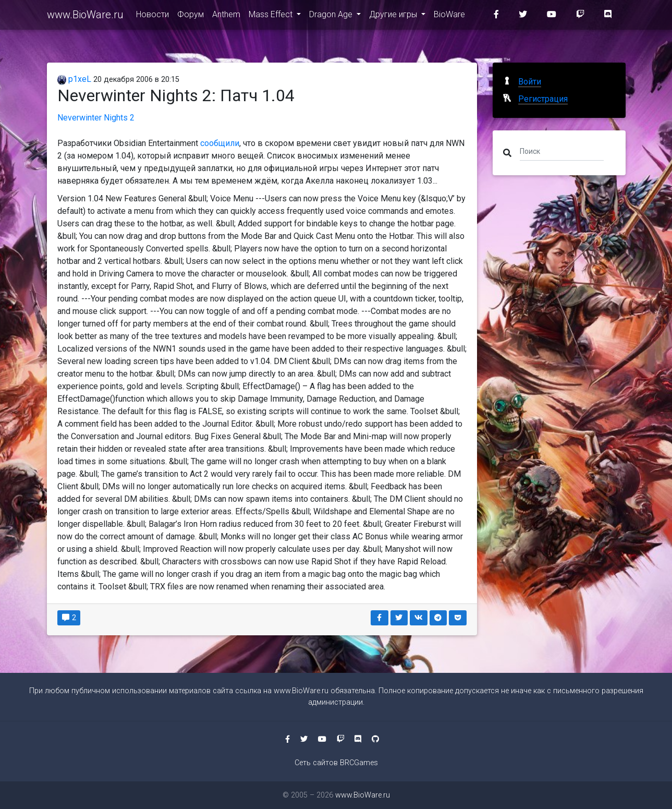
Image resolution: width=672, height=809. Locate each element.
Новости (152, 16)
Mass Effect (272, 16)
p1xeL (74, 79)
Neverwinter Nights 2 (96, 118)
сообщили (220, 143)
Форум (191, 16)
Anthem (226, 16)
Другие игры (394, 16)
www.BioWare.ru (85, 17)
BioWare (449, 16)
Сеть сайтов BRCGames (336, 763)
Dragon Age (332, 16)
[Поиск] (562, 151)
